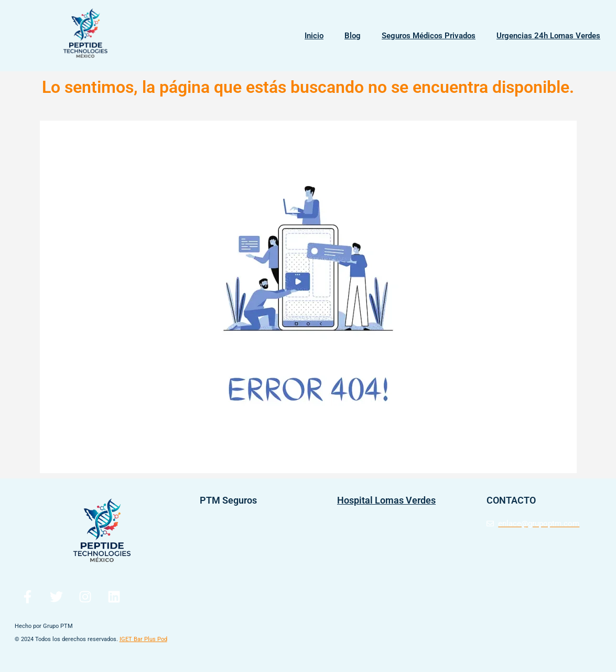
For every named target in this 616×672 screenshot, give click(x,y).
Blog (353, 36)
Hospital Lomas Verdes (386, 500)
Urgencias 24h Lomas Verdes (548, 36)
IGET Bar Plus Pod (143, 639)
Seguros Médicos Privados (429, 36)
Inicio (314, 36)
